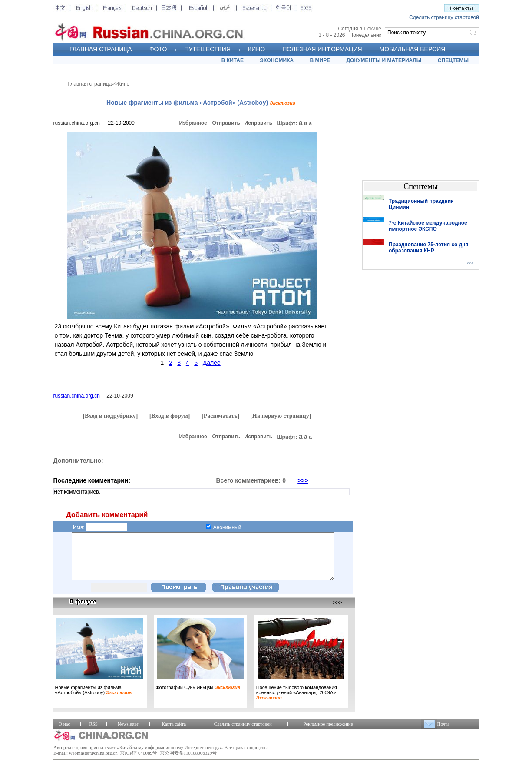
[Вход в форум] (170, 416)
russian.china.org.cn (77, 123)
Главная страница (90, 84)
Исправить (259, 123)
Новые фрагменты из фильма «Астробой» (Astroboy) (94, 699)
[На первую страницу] (281, 416)
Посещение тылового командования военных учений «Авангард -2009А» (297, 702)
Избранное (193, 123)
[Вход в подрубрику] (110, 416)
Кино (124, 84)
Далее (212, 363)
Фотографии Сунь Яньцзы (198, 696)
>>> (303, 480)
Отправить (226, 123)
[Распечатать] (221, 416)
